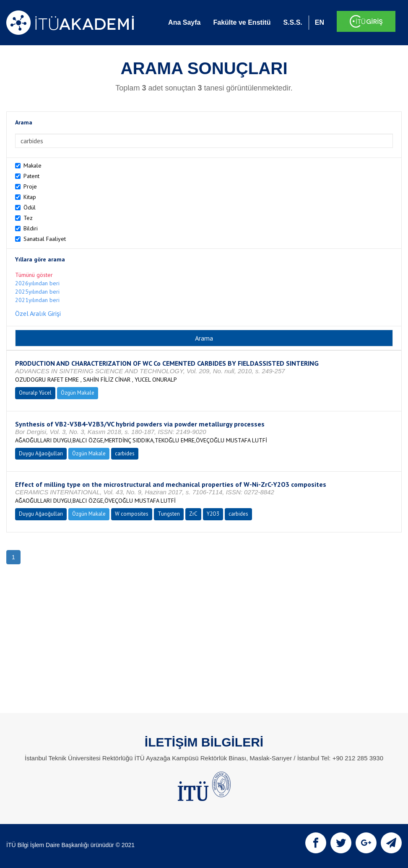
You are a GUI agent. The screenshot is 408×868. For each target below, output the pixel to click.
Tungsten (169, 514)
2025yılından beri (37, 292)
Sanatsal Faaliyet (45, 239)
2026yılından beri (37, 283)
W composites (132, 514)
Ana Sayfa (184, 22)
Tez (28, 218)
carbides (125, 453)
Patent (31, 176)
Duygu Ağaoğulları (41, 453)
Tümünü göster (34, 275)
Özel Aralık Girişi (38, 313)
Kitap (30, 197)
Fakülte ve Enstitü (242, 22)
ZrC (193, 514)
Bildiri (31, 228)
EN (320, 22)
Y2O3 (213, 514)
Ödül (30, 207)
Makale (32, 165)
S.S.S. (292, 22)
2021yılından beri (37, 300)
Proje (30, 186)
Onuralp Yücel (35, 393)
